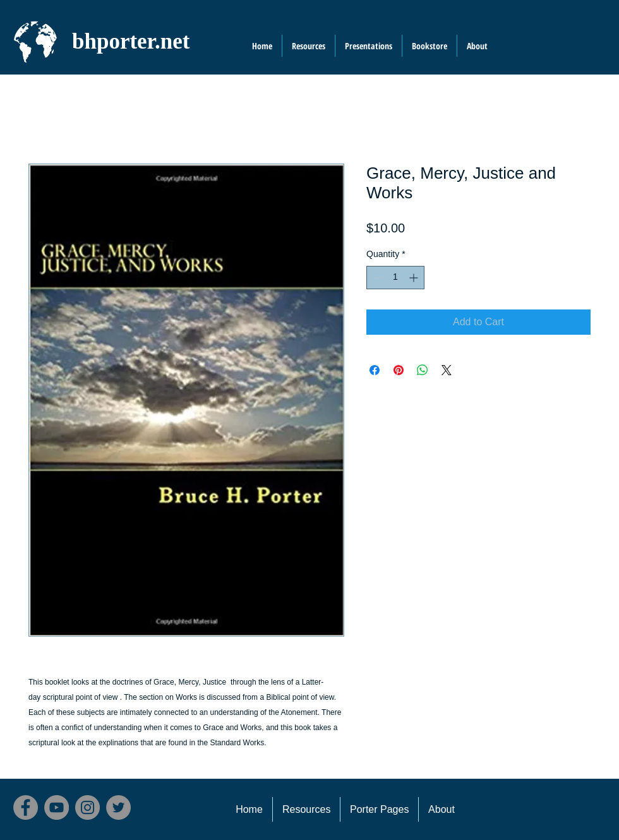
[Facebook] (26, 807)
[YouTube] (57, 807)
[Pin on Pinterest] (399, 370)
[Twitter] (118, 807)
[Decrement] (376, 278)
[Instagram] (87, 807)
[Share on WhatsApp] (423, 370)
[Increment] (415, 278)
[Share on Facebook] (375, 370)
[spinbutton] (395, 278)
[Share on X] (447, 370)
